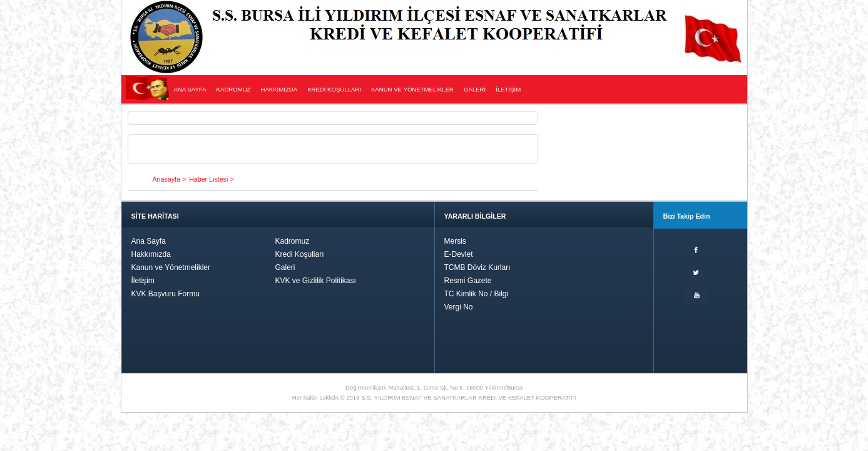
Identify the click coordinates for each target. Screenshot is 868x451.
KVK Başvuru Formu (166, 294)
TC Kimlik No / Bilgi (477, 294)
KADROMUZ (234, 89)
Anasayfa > (170, 179)
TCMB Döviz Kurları (477, 267)
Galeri (285, 267)
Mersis (455, 241)
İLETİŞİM (508, 89)
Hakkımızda (151, 254)
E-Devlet (459, 254)
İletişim (143, 281)
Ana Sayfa (149, 241)
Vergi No (459, 307)
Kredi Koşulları (300, 254)
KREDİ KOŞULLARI (334, 89)
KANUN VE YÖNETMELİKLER (412, 89)
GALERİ (475, 89)
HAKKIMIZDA (279, 89)
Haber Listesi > (211, 179)
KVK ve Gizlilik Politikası (316, 281)
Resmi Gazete (468, 281)
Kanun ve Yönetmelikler (171, 267)
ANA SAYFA (190, 89)
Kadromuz (293, 241)
